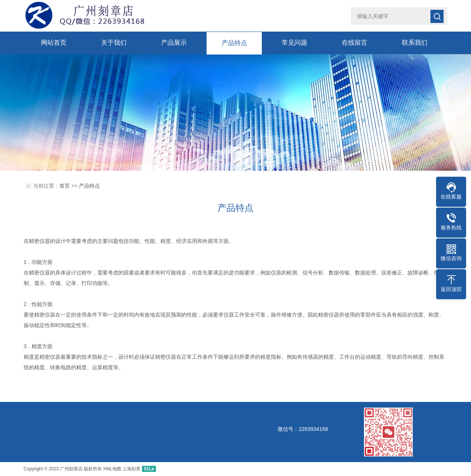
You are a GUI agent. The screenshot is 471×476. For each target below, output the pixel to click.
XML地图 (112, 469)
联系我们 (415, 43)
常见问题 (294, 43)
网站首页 (54, 43)
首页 (65, 186)
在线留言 (355, 43)
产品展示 (174, 43)
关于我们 (114, 43)
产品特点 (234, 43)
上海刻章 (131, 469)
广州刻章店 (71, 469)
